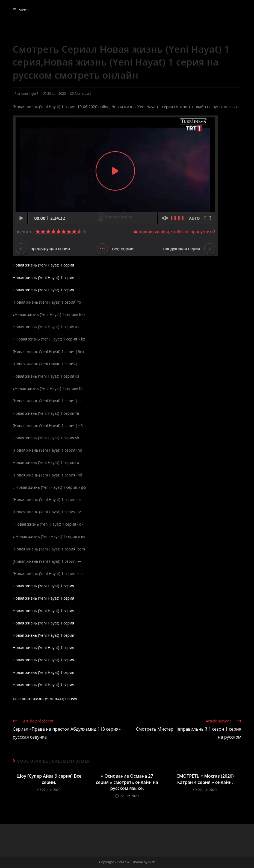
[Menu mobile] (21, 10)
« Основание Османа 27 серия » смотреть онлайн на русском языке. (127, 782)
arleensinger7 (28, 94)
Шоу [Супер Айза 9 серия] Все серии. (49, 779)
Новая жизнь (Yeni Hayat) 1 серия (44, 265)
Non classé (83, 94)
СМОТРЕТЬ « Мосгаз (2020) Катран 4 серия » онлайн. (205, 779)
